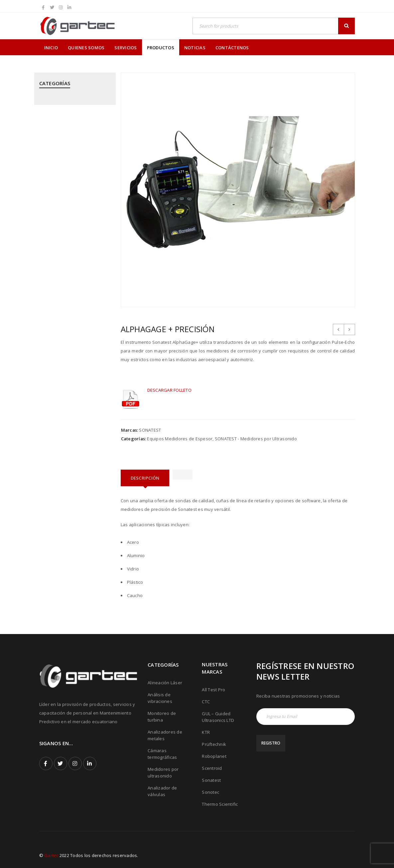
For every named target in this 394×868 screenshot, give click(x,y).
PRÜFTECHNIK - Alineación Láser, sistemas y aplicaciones (73, 282)
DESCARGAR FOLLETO (169, 390)
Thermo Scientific (220, 804)
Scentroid (212, 768)
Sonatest (211, 780)
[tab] (145, 478)
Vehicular (49, 505)
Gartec (51, 855)
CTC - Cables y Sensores (65, 147)
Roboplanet (214, 756)
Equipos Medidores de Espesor (180, 439)
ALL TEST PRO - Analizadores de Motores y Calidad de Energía (72, 105)
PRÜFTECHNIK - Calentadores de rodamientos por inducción (73, 328)
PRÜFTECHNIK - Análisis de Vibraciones (66, 305)
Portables (49, 262)
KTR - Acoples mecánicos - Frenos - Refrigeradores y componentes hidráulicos (74, 210)
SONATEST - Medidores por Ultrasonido (67, 410)
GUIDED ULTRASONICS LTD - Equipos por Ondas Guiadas (69, 183)
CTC (206, 702)
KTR (206, 732)
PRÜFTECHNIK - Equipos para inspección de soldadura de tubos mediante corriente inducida (69, 357)
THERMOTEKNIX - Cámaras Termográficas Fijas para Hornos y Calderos (73, 482)
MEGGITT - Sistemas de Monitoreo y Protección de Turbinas (67, 239)
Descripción (145, 478)
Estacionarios (53, 164)
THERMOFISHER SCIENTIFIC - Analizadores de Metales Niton (71, 456)
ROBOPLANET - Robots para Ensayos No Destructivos (68, 387)
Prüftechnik (214, 744)
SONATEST (150, 430)
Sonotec (210, 792)
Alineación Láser (165, 683)
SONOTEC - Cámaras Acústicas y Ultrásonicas (73, 433)
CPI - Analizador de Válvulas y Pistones (70, 128)
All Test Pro (213, 690)
